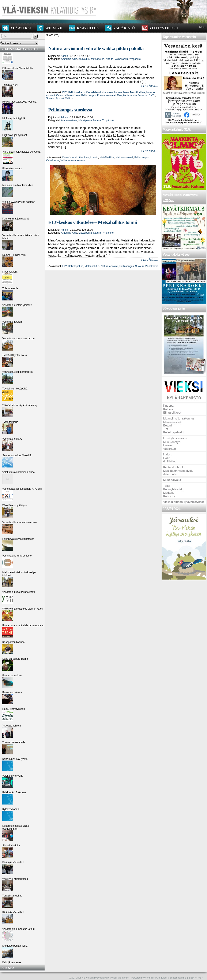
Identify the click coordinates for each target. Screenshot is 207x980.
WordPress (150, 978)
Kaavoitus (84, 59)
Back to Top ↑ (196, 978)
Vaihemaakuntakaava (73, 160)
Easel (164, 978)
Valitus (69, 98)
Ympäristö (135, 59)
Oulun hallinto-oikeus (68, 95)
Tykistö (60, 98)
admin (64, 56)
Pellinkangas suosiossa (70, 110)
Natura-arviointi (124, 158)
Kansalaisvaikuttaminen (99, 92)
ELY (64, 92)
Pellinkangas (89, 95)
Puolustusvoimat (106, 95)
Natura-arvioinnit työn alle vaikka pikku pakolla (96, 48)
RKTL (152, 95)
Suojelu (50, 98)
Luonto (118, 92)
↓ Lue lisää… (149, 86)
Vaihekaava (121, 59)
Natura (110, 59)
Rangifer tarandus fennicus (132, 95)
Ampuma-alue (69, 59)
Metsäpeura (98, 59)
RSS (202, 27)
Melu (126, 92)
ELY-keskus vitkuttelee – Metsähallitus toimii (93, 222)
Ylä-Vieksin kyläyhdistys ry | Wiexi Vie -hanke (105, 978)
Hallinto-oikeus (76, 92)
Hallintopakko (76, 266)
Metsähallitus (138, 92)
